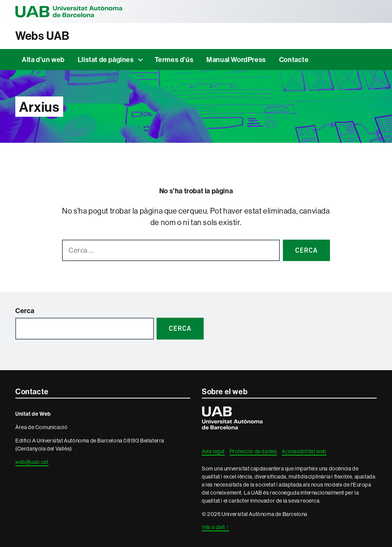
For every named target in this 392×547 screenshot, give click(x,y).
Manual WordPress (236, 60)
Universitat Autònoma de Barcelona (69, 11)
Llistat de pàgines (106, 60)
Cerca (25, 311)
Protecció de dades (253, 451)
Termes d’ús (174, 60)
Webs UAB (42, 36)
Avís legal (213, 451)
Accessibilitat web (304, 451)
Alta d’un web (43, 60)
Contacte (294, 60)
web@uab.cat (32, 462)
